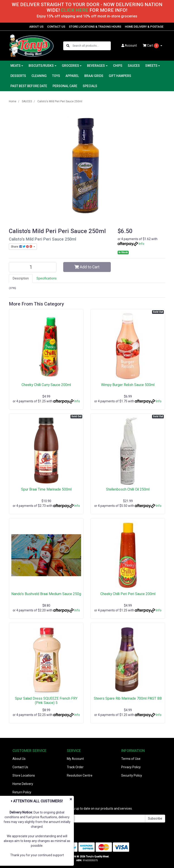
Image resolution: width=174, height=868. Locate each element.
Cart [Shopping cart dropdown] (151, 46)
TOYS (56, 76)
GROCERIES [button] (70, 66)
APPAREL (72, 76)
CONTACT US (56, 27)
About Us (19, 759)
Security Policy (132, 775)
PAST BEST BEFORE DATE (29, 86)
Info (141, 244)
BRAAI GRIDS (94, 76)
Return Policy (22, 792)
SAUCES (134, 66)
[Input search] (91, 46)
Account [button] (129, 45)
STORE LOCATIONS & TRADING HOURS (95, 27)
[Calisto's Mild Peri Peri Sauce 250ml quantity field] (33, 267)
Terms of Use (131, 759)
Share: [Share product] (22, 247)
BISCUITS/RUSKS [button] (41, 66)
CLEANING (39, 76)
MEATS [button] (16, 66)
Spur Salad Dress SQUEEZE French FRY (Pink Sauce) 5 (46, 701)
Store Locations (24, 775)
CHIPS (118, 66)
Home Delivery (23, 784)
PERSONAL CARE (65, 86)
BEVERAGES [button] (96, 66)
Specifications (47, 278)
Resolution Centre (80, 775)
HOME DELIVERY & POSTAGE (144, 27)
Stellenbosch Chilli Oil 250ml (128, 489)
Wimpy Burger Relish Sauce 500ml (128, 385)
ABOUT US (36, 27)
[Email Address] (77, 819)
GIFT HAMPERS (120, 76)
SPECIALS (90, 86)
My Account (75, 759)
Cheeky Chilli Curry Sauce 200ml (46, 385)
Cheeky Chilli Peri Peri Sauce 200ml (128, 594)
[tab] (21, 278)
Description (21, 278)
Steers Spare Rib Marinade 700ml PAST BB (128, 698)
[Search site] (68, 46)
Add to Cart (87, 267)
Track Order (75, 767)
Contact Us (20, 767)
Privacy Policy (131, 767)
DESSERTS (18, 76)
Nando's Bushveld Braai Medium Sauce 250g (46, 594)
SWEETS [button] (151, 66)
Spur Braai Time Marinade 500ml (46, 489)
